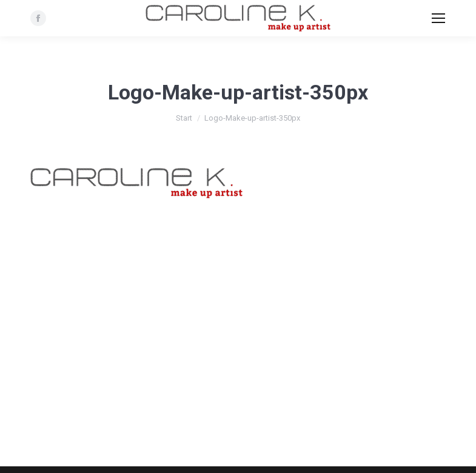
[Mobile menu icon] (438, 18)
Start (184, 118)
